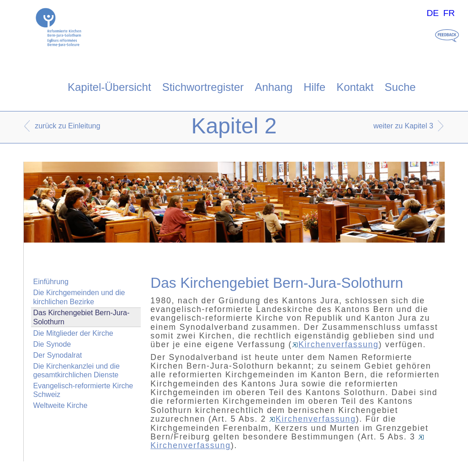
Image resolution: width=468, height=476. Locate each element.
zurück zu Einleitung (67, 126)
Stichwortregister (203, 87)
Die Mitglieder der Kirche (73, 333)
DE (433, 13)
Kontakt (355, 87)
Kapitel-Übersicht (109, 87)
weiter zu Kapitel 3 (403, 126)
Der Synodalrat (58, 355)
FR (449, 13)
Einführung (51, 282)
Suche (400, 87)
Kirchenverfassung (335, 344)
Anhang (274, 87)
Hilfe (314, 87)
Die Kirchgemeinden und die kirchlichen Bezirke (79, 297)
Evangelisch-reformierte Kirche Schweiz (83, 390)
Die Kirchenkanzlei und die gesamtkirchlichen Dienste (77, 370)
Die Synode (52, 344)
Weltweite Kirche (61, 405)
